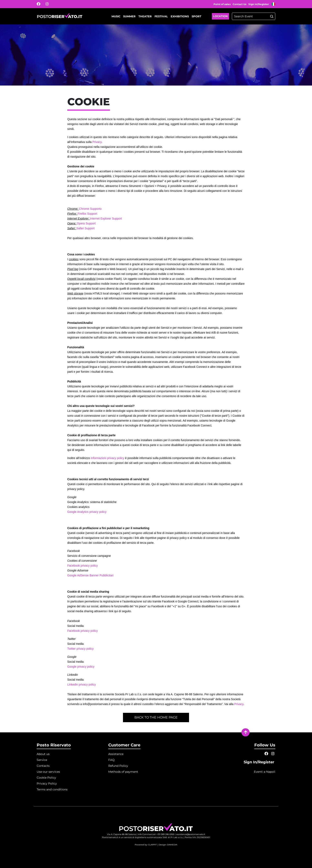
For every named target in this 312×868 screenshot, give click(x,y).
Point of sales (222, 4)
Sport (196, 16)
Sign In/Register (259, 4)
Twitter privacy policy (80, 649)
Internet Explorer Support (106, 219)
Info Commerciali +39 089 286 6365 (156, 834)
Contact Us (240, 4)
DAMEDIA (172, 845)
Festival (161, 16)
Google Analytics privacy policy (87, 512)
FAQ (111, 760)
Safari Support (85, 228)
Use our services (48, 772)
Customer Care (124, 745)
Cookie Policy (46, 778)
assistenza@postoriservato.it (191, 834)
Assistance (116, 754)
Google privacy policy (81, 667)
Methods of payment (123, 772)
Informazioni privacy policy (107, 458)
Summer (129, 16)
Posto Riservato (54, 745)
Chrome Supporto (90, 209)
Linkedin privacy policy (82, 685)
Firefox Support (87, 214)
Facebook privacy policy (82, 566)
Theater (145, 16)
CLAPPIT (152, 845)
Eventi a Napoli (265, 772)
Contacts (43, 766)
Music (116, 16)
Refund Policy (118, 766)
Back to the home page (156, 717)
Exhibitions (180, 16)
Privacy (97, 142)
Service (42, 760)
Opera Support (86, 223)
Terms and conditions (52, 789)
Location (220, 16)
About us (43, 754)
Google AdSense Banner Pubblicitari (90, 575)
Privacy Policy (47, 783)
